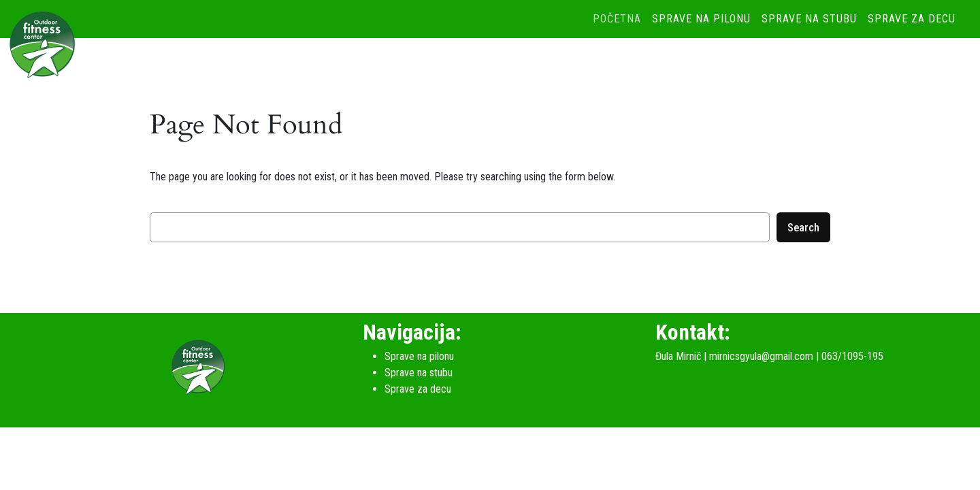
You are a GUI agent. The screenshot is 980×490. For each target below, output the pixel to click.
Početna (617, 19)
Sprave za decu (912, 19)
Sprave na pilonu (701, 19)
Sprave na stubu (809, 19)
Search (803, 227)
